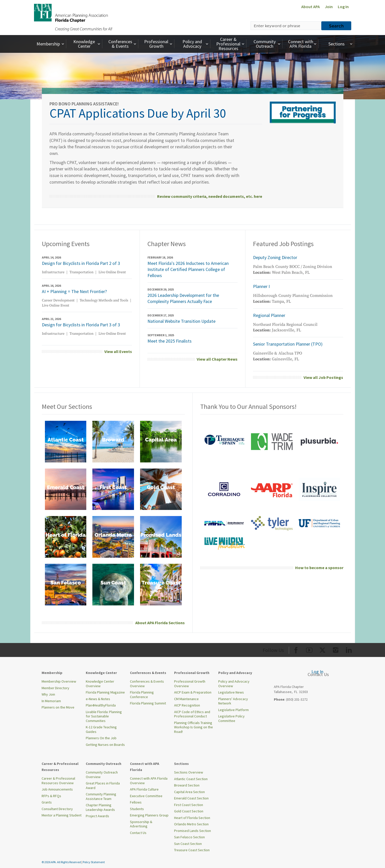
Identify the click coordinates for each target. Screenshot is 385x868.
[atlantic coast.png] (66, 441)
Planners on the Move (58, 707)
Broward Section (187, 785)
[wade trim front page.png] (272, 441)
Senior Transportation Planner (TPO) (288, 344)
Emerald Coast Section (191, 798)
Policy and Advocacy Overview (234, 684)
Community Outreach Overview (102, 775)
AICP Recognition (187, 705)
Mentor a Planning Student (62, 815)
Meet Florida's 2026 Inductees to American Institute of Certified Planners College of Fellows (188, 269)
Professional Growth (159, 44)
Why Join (48, 694)
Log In (343, 7)
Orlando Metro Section (191, 824)
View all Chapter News (217, 359)
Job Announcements (57, 789)
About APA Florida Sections (160, 623)
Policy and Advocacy (196, 44)
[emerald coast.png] (66, 489)
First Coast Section (189, 805)
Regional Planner (269, 315)
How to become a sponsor (319, 568)
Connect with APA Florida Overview (149, 781)
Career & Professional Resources (231, 44)
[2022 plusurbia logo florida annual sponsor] (320, 441)
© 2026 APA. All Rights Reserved (62, 862)
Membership (51, 44)
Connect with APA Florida (303, 44)
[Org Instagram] (336, 649)
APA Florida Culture (144, 789)
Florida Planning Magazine (105, 692)
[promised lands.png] (161, 537)
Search (336, 26)
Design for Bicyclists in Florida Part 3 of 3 (81, 325)
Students (137, 809)
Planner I (261, 286)
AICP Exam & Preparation (193, 692)
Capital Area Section (189, 792)
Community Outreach (268, 44)
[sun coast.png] (113, 584)
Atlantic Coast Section (191, 779)
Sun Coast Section (188, 844)
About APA (311, 7)
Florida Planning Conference (142, 695)
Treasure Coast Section (192, 850)
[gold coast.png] (161, 489)
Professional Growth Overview (190, 684)
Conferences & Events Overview (147, 684)
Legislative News (231, 692)
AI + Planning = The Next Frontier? (74, 291)
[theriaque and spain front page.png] (224, 441)
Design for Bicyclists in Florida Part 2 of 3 (81, 263)
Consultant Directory (57, 809)
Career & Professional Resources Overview (58, 781)
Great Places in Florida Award (103, 785)
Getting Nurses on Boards (105, 745)
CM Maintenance (186, 699)
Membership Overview (59, 681)
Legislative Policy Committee (231, 718)
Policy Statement (94, 862)
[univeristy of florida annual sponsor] (320, 523)
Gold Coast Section (189, 811)
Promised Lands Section (192, 831)
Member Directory (55, 688)
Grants (47, 802)
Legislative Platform (233, 710)
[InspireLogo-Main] (320, 489)
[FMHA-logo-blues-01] (224, 523)
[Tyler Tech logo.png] (272, 523)
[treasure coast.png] (161, 584)
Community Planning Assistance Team (101, 796)
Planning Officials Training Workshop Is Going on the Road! (194, 727)
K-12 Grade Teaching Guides (101, 729)
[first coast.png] (113, 489)
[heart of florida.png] (66, 537)
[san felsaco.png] (66, 584)
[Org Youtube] (309, 649)
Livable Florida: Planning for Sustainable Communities (104, 716)
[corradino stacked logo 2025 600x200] (224, 489)
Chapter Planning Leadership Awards (100, 807)
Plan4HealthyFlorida (101, 705)
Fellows (136, 802)
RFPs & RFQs (51, 796)
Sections (341, 44)
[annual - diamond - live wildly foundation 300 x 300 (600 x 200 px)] (224, 543)
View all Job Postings (323, 377)
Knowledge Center (87, 44)
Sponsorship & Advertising (141, 824)
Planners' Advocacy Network (233, 701)
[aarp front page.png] (272, 489)
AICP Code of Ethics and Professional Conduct (192, 714)
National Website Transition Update (181, 321)
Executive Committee (146, 796)
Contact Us (138, 833)
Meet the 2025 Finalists (170, 341)
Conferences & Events (123, 44)
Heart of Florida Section (192, 818)
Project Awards (97, 816)
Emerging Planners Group (149, 815)
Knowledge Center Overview (100, 684)
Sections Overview (189, 772)
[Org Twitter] (322, 649)
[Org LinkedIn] (349, 649)
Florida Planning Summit (148, 703)
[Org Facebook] (296, 649)
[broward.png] (113, 441)
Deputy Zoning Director (275, 257)
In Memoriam (51, 701)
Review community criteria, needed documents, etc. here (210, 196)
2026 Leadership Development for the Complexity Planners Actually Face (183, 298)
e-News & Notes (98, 699)
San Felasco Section (189, 837)
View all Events (118, 351)
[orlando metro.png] (113, 537)
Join (329, 7)
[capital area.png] (161, 441)
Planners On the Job (101, 738)
